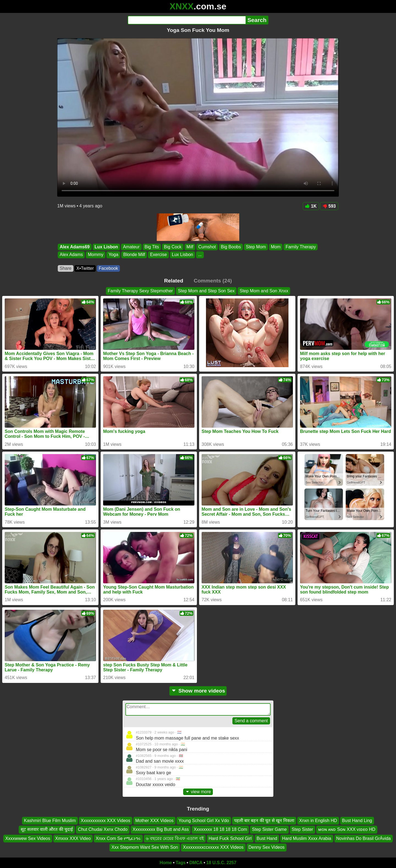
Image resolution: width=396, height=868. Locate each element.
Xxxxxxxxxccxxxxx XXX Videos (213, 847)
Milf (190, 247)
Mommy (96, 255)
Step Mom (256, 247)
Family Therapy (301, 247)
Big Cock (173, 247)
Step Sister (302, 829)
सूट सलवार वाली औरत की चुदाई (47, 829)
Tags (181, 863)
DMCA (196, 863)
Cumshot (207, 247)
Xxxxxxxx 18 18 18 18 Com (220, 829)
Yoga (113, 255)
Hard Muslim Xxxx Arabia (307, 838)
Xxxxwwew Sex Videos (28, 838)
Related (174, 281)
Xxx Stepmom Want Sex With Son (145, 847)
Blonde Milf (134, 255)
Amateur (131, 247)
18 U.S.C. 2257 (221, 863)
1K (311, 206)
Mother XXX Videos (154, 821)
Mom (276, 247)
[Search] (187, 20)
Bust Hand (267, 838)
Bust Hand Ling (357, 821)
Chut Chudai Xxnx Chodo (103, 829)
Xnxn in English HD (318, 821)
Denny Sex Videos (267, 847)
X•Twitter (85, 268)
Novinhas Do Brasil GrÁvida (364, 838)
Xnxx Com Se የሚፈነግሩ (118, 838)
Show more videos (198, 691)
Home (166, 863)
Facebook (108, 268)
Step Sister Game (269, 829)
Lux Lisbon (106, 247)
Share (66, 268)
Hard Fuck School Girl (230, 838)
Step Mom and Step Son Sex (206, 291)
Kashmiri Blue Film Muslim (50, 821)
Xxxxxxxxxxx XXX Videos (106, 821)
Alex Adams (71, 255)
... (200, 255)
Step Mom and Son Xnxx (264, 291)
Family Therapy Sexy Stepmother (140, 291)
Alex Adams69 (75, 247)
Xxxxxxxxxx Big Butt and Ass (161, 829)
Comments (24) (213, 281)
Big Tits (152, 247)
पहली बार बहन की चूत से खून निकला (264, 821)
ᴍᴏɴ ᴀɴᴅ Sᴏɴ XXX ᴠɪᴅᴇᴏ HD (347, 829)
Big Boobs (231, 247)
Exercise (158, 255)
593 (329, 206)
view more (198, 792)
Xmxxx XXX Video (73, 838)
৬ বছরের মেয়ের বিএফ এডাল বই (175, 838)
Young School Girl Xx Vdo (204, 821)
